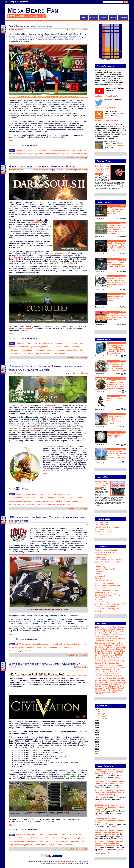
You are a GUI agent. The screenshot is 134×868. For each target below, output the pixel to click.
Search (104, 18)
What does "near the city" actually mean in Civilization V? (44, 664)
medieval (113, 688)
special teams (60, 150)
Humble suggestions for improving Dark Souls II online (42, 166)
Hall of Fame (82, 154)
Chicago (109, 635)
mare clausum (58, 841)
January (101, 718)
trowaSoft (116, 60)
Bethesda (120, 631)
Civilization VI (101, 647)
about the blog (115, 84)
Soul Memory (77, 205)
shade (52, 347)
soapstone (60, 350)
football (110, 669)
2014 (97, 747)
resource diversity (16, 841)
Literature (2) (100, 576)
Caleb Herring (14, 651)
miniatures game (116, 690)
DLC (111, 661)
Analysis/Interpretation (42, 170)
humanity (28, 328)
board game (110, 633)
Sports (72, 30)
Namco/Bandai (57, 343)
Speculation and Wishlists (64, 170)
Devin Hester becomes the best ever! (31, 26)
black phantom (62, 347)
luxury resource (15, 501)
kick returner (14, 154)
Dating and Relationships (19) (107, 562)
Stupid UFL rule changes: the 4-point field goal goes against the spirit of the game (116, 229)
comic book (119, 653)
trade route (33, 501)
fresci (97, 836)
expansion (99, 667)
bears (85, 644)
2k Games (99, 627)
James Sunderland (109, 680)
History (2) (99, 571)
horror (98, 678)
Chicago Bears (82, 30)
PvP (19, 347)
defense (98, 659)
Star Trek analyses (103, 534)
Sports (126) (100, 588)
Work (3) (98, 611)
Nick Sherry (38, 647)
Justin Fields (105, 682)
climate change (101, 651)
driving (121, 661)
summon (12, 347)
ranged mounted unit (17, 498)
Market (38, 504)
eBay (118, 663)
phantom (45, 347)
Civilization (52, 834)
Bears (113, 631)
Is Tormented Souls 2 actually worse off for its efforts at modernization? (116, 211)
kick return (72, 150)
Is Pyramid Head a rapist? (115, 399)
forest (118, 670)
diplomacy (99, 661)
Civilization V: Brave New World (49, 494)
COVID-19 (118, 655)
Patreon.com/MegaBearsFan (107, 120)
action (106, 627)
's (53, 405)
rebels (51, 644)
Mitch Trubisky (100, 692)
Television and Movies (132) (106, 593)
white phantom (15, 350)
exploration (108, 667)
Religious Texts (15, 504)
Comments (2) (81, 849)
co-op (83, 343)
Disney (106, 661)
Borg (118, 633)
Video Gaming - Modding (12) (107, 606)
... (120, 188)
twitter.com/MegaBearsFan (106, 108)
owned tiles (46, 845)
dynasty (98, 663)
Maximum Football (102, 688)
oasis (63, 504)
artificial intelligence (116, 629)
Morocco (33, 431)
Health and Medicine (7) (105, 569)
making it (64, 536)
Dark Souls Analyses (103, 532)
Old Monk (62, 353)
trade (25, 501)
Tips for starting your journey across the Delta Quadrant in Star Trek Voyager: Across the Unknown (117, 247)
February (101, 716)
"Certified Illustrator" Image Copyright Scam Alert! (116, 436)
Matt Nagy (120, 686)
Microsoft (121, 688)
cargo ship (50, 501)
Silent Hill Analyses (103, 529)
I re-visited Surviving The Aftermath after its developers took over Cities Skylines (117, 317)
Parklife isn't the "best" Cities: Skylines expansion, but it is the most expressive (117, 454)
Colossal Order (107, 653)
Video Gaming (82, 170)
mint (27, 845)
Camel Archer (77, 498)
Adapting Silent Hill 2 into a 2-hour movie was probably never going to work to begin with (109, 772)
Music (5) (99, 578)
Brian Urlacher (50, 154)
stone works (19, 845)
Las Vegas (122, 682)
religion (59, 501)
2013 (97, 749)
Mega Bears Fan (33, 10)
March (100, 714)
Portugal (16, 431)
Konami (114, 682)
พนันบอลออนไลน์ (101, 797)
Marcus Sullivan (50, 647)
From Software (44, 343)
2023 (97, 725)
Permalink (70, 158)
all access (104, 629)
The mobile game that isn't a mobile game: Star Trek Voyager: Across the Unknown (117, 264)
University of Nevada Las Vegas (35, 644)
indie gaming (114, 678)
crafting (98, 657)
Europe (119, 665)
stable (84, 841)
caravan (41, 501)
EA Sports (110, 663)
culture (105, 657)
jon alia (98, 848)
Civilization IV (110, 641)
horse (104, 678)
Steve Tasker (71, 154)
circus (78, 841)
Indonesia (52, 504)
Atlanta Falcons (34, 150)
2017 (97, 740)
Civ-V (68, 504)
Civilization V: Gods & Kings (69, 834)
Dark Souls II (21, 343)
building (62, 838)
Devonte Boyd (64, 647)
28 (104, 409)
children (98, 637)
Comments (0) (81, 158)
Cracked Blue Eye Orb (18, 353)
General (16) (100, 567)
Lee (96, 776)
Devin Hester (21, 150)
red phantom (74, 347)
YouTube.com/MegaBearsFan (107, 96)
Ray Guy (61, 154)
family (116, 667)
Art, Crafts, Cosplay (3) (104, 552)
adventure (122, 627)
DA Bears (112, 657)
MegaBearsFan (17, 30)
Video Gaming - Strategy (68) (107, 609)
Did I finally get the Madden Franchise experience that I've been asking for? (110, 807)
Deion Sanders (48, 150)
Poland (41, 841)
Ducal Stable (57, 845)
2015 (97, 744)
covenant (51, 350)
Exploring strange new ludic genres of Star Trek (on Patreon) (102, 169)
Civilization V (68, 494)
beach (108, 631)
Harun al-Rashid (47, 498)
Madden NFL (107, 684)
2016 (97, 742)
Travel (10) (99, 599)
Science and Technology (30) (107, 583)
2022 (97, 728)
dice (116, 659)
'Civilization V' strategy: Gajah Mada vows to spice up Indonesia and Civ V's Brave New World (110, 793)
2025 (97, 721)
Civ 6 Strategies (101, 522)
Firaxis (103, 670)
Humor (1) (99, 574)
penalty (73, 647)
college (116, 651)
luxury (82, 838)
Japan (119, 680)
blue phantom (28, 350)
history (119, 676)
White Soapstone (62, 253)
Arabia (36, 498)
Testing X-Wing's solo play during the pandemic (102, 484)
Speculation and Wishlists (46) (108, 586)
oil (58, 504)
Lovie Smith (25, 154)
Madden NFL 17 (119, 684)
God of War (111, 674)
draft (116, 661)
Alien (97, 629)
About (113, 18)
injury (123, 678)
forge (11, 845)
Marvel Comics (110, 686)
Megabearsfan (101, 811)
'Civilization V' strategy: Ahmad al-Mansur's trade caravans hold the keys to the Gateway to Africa (109, 832)
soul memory (27, 347)
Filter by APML (14, 2)
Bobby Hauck (14, 647)
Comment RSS (102, 854)
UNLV (18, 644)
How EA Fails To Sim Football (107, 527)
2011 (97, 754)
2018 (97, 737)
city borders (35, 845)
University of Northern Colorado (68, 644)
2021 (97, 730)
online (66, 343)
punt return (82, 150)
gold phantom (40, 350)
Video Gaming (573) (103, 602)
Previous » (57, 856)
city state (121, 639)
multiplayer (75, 343)
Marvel (101, 686)
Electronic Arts (101, 665)
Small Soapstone (16, 257)
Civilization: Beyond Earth (47, 838)
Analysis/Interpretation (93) (106, 550)
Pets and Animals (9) (104, 581)
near (68, 838)
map (96, 686)
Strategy (84, 373)
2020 (97, 732)
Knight (44, 504)
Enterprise (112, 665)
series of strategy (28, 405)
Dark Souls (32, 343)
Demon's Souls (107, 659)
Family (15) (99, 564)
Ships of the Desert (62, 498)
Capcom (98, 635)
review (39, 203)
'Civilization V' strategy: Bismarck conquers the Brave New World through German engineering (116, 384)
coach (110, 651)
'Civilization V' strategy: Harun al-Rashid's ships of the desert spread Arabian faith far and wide (47, 368)
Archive (93, 18)
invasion (37, 347)
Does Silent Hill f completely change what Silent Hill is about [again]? (110, 782)
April (99, 711)
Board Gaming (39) (103, 555)
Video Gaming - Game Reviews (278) (110, 604)
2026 (111, 714)
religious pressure (70, 501)
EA (103, 663)
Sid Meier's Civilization (25, 494)
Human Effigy (36, 222)
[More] (11, 141)
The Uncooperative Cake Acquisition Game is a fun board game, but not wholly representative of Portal (116, 350)
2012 (97, 751)
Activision (113, 627)
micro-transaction (102, 690)
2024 (97, 723)
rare (65, 207)
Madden (98, 684)
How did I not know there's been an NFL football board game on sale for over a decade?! (116, 282)
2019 (97, 735)
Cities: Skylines (108, 637)
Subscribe (26, 2)
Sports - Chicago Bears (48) (106, 590)
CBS (104, 635)
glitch (104, 674)
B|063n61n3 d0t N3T (64, 863)
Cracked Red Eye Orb (74, 350)
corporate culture (107, 655)
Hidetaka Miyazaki (109, 676)
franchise (99, 672)
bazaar (30, 498)
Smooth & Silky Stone (66, 263)
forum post (56, 678)
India (71, 431)
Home (84, 18)
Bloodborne (99, 633)
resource (74, 838)
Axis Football (100, 631)
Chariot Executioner (49, 353)
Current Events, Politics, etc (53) (108, 560)
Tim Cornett (26, 651)
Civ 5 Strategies (101, 525)
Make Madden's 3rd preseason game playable (115, 298)
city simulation (111, 639)
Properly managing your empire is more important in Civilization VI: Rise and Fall (116, 420)
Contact (123, 18)
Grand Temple (28, 504)
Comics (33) (100, 557)
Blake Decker (26, 647)
